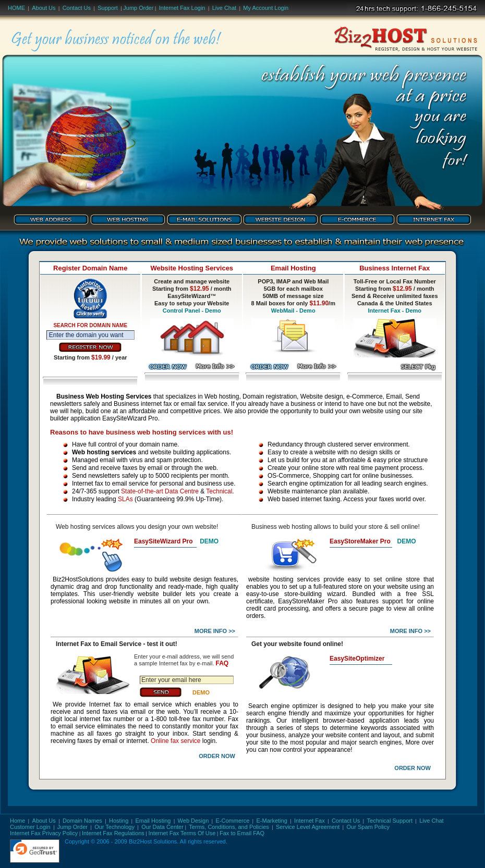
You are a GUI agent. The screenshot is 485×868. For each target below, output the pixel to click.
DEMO (209, 541)
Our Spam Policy (368, 827)
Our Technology (114, 827)
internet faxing (320, 499)
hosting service (343, 673)
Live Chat (224, 8)
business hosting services (291, 617)
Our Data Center (162, 827)
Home (16, 8)
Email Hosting (153, 821)
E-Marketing (272, 821)
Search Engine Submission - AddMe (363, 550)
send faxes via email (116, 712)
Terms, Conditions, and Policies (229, 827)
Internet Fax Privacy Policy (44, 833)
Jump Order (138, 8)
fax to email (363, 697)
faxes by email (97, 741)
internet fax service (347, 558)
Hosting (119, 821)
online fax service (150, 571)
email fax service (204, 404)
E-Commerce (233, 821)
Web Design (193, 821)
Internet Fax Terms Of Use (182, 833)
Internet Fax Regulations (113, 833)
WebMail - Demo (293, 311)
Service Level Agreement (308, 827)
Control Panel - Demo (192, 311)
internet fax (156, 404)
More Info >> (215, 631)
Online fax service (175, 741)
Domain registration (270, 396)
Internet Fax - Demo (395, 311)
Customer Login (30, 827)
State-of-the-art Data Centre (160, 491)
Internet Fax (310, 821)
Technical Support (390, 821)
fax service (371, 367)
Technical (219, 491)
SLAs (125, 499)
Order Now (217, 756)
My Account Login (266, 8)
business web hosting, (182, 419)
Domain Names (82, 821)
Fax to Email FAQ (242, 833)
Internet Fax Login (182, 8)
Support (108, 8)
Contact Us (77, 8)
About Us (44, 8)
